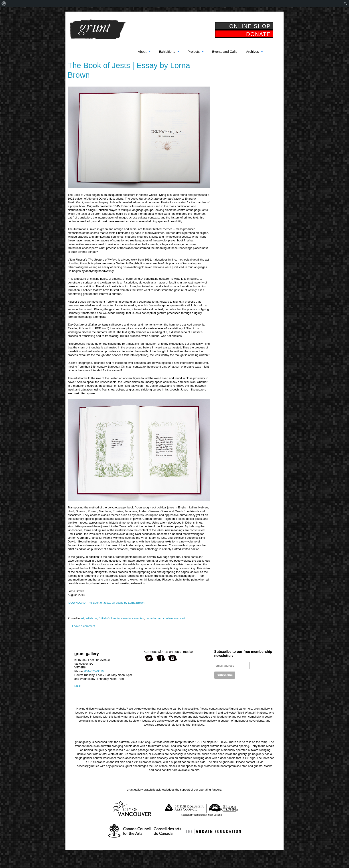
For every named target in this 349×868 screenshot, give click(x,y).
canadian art (154, 618)
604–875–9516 (94, 671)
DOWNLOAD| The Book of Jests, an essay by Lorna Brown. (107, 603)
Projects (194, 52)
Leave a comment (84, 626)
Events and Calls (225, 52)
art (82, 618)
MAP (77, 686)
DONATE (258, 34)
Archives (252, 52)
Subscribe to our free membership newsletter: (243, 654)
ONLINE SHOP (250, 26)
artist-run (91, 618)
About (142, 52)
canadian (138, 618)
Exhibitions (167, 52)
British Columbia (109, 618)
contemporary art (174, 618)
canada (126, 618)
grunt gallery (98, 29)
